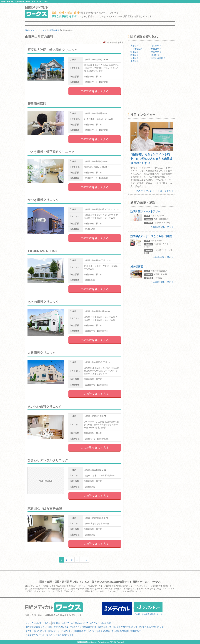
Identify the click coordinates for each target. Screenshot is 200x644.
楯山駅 (134, 55)
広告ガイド (95, 623)
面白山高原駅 (158, 58)
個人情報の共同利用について (125, 627)
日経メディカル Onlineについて (75, 623)
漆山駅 (134, 52)
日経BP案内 (106, 623)
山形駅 (134, 46)
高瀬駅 (155, 55)
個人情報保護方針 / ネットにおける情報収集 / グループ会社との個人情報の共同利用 (61, 627)
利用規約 (56, 623)
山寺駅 (134, 61)
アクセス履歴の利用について (151, 627)
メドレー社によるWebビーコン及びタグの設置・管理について (115, 631)
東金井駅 (156, 49)
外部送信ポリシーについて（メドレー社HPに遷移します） (51, 635)
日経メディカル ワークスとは (38, 623)
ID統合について (105, 627)
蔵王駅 (134, 58)
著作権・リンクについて (36, 631)
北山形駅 (156, 46)
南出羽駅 (156, 52)
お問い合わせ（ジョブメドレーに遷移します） (68, 631)
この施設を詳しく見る (95, 91)
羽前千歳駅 (136, 49)
